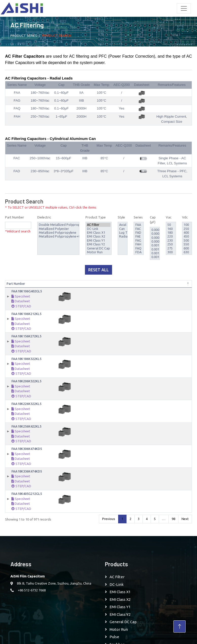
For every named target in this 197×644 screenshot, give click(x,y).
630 (187, 252)
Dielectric (44, 217)
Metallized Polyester (58, 229)
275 (171, 248)
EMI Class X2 (98, 236)
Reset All (98, 270)
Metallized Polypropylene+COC (58, 236)
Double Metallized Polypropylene (58, 225)
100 (187, 225)
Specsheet (21, 301)
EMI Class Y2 (98, 244)
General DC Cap (98, 248)
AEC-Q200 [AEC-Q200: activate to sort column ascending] (192, 286)
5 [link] (155, 523)
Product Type (96, 217)
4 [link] (147, 523)
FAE (139, 236)
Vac (169, 217)
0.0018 (155, 257)
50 (171, 225)
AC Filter (98, 225)
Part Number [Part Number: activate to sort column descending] (16, 288)
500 (187, 240)
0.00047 (155, 230)
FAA (139, 225)
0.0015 (155, 253)
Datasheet (21, 306)
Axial (123, 225)
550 (187, 244)
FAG (139, 240)
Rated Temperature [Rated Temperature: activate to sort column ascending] (164, 286)
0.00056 (155, 234)
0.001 (155, 245)
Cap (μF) (153, 220)
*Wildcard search (18, 231)
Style (121, 217)
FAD (139, 233)
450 (187, 236)
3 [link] (139, 523)
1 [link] (122, 523)
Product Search (57, 36)
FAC (139, 229)
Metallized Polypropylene (58, 233)
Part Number (15, 217)
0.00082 (155, 241)
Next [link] (185, 523)
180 (171, 233)
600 (187, 248)
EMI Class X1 (98, 233)
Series (138, 217)
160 (171, 229)
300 (171, 252)
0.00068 (155, 238)
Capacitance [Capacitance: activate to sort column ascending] (84, 288)
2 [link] (130, 523)
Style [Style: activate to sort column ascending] (179, 288)
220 (171, 236)
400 (187, 233)
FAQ (139, 248)
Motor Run (98, 252)
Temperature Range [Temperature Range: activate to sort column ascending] (141, 286)
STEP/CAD (21, 311)
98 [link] (173, 523)
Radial (123, 236)
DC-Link (98, 229)
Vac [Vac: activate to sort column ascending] (119, 288)
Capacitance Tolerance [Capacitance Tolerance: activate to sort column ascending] (104, 286)
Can (123, 229)
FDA (139, 252)
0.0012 (155, 249)
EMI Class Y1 (98, 240)
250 (171, 244)
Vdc (185, 217)
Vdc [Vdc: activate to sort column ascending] (127, 288)
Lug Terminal (123, 233)
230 (171, 240)
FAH (139, 244)
